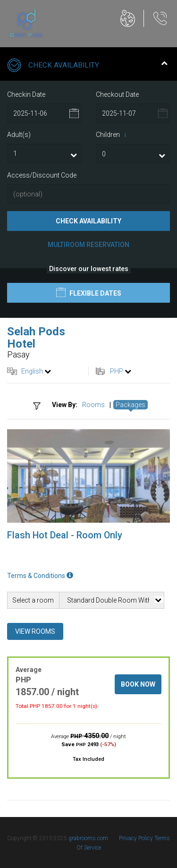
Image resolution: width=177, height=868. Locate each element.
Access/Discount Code (42, 175)
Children (113, 135)
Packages (131, 405)
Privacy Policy (137, 838)
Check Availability (88, 221)
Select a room (33, 600)
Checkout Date (117, 94)
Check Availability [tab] (87, 66)
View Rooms (35, 631)
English (32, 371)
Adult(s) (19, 135)
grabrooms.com (88, 838)
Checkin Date (26, 94)
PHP (117, 371)
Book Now (138, 684)
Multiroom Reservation (88, 245)
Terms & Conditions (40, 576)
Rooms (93, 405)
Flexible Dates (89, 292)
